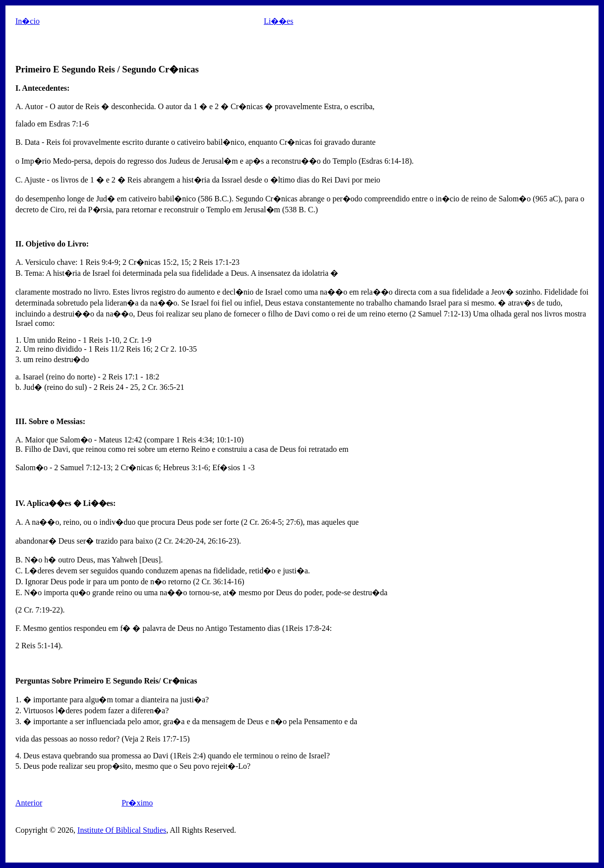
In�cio (28, 21)
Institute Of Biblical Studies (122, 830)
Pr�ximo (137, 803)
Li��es (279, 21)
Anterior (29, 803)
